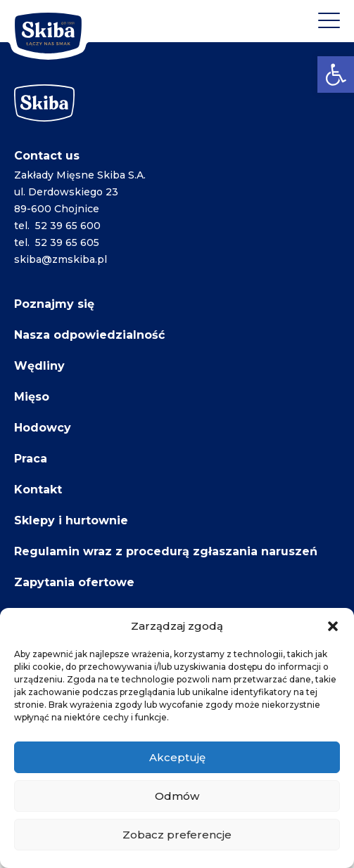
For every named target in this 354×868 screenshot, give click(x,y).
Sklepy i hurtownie (71, 520)
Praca (31, 459)
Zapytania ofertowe (74, 582)
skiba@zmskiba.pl (61, 259)
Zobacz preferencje (177, 835)
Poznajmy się (54, 304)
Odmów (177, 796)
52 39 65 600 (68, 226)
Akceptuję (177, 757)
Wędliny (39, 366)
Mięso (32, 397)
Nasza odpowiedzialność (89, 335)
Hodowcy (43, 428)
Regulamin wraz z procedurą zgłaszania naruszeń (166, 551)
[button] (336, 75)
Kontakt (38, 490)
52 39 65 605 (67, 242)
